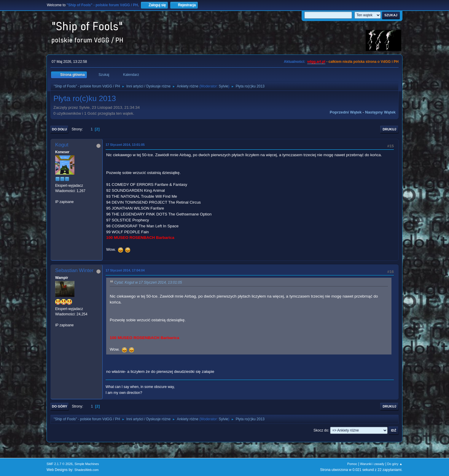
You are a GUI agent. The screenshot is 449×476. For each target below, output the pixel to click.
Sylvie (224, 86)
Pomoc (352, 464)
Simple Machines (87, 464)
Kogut (62, 145)
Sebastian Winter (74, 270)
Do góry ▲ (395, 464)
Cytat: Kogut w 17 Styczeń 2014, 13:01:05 (148, 283)
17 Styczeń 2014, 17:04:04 (125, 270)
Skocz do (321, 430)
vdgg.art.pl (316, 62)
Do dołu (59, 129)
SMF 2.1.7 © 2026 (60, 464)
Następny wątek (380, 112)
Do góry (60, 406)
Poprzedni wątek (346, 112)
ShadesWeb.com (87, 470)
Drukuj (389, 129)
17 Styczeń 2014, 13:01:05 (125, 145)
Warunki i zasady (372, 464)
